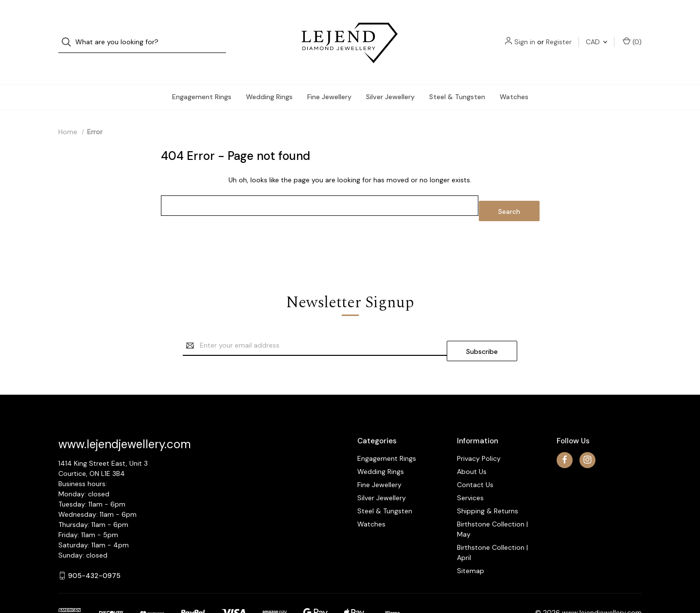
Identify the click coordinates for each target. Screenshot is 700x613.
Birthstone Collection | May (492, 499)
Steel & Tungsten (457, 77)
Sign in (525, 32)
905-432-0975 (94, 545)
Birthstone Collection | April (492, 522)
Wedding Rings (269, 77)
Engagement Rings (202, 77)
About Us (472, 441)
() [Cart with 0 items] (632, 32)
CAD (596, 32)
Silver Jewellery (390, 77)
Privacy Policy (479, 428)
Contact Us (475, 455)
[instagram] (587, 430)
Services (470, 468)
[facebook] (565, 430)
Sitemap (471, 541)
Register (559, 32)
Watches (514, 77)
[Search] (69, 32)
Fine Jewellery (329, 77)
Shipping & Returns (488, 481)
